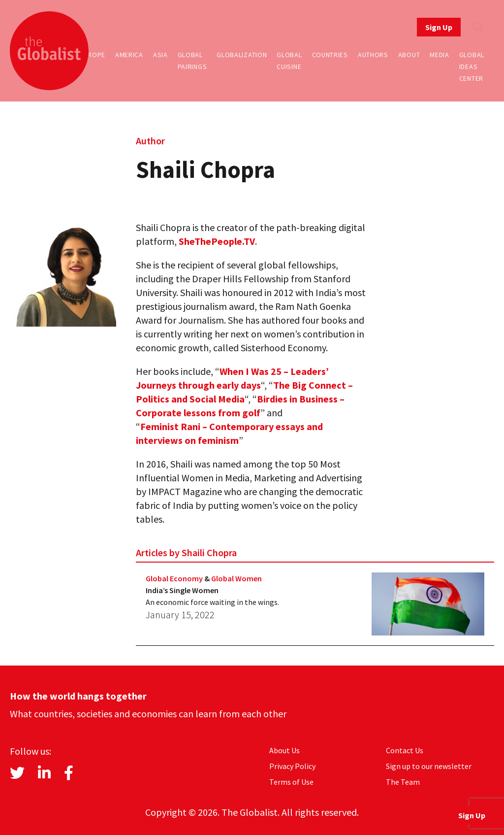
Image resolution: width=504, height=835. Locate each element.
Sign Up (439, 27)
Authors (373, 55)
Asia (160, 55)
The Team (403, 782)
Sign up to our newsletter (429, 766)
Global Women (236, 578)
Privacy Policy (292, 766)
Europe (93, 55)
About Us (284, 750)
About (409, 55)
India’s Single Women (182, 590)
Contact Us (405, 750)
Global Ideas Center (472, 67)
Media (440, 55)
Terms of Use (291, 782)
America (129, 55)
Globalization (242, 55)
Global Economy (174, 578)
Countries (330, 55)
